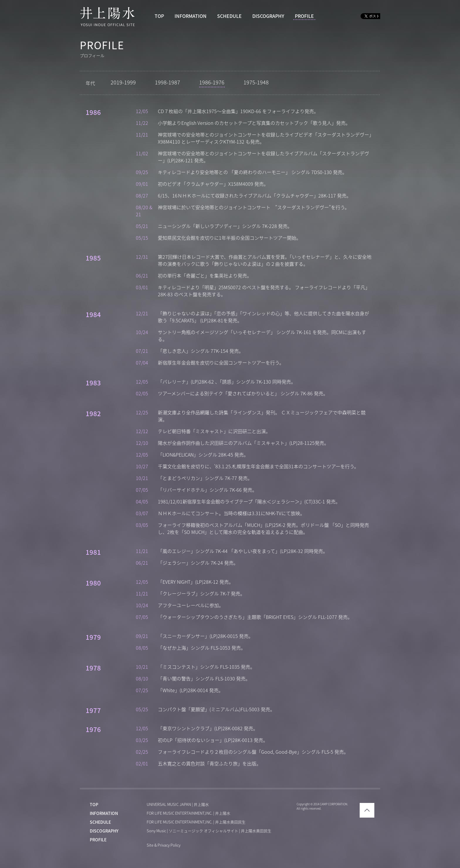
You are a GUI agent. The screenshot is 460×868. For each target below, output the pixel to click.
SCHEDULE (229, 16)
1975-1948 (256, 82)
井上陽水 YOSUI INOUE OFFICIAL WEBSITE (108, 16)
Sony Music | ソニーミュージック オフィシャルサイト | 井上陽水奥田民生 (209, 831)
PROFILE (304, 16)
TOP (159, 16)
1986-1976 (212, 82)
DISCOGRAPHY (268, 16)
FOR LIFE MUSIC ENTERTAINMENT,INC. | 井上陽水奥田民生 (196, 822)
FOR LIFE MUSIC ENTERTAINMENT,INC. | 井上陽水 (188, 813)
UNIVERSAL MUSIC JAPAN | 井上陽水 (178, 805)
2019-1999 (123, 82)
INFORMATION (191, 16)
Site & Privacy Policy (164, 845)
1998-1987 (168, 82)
